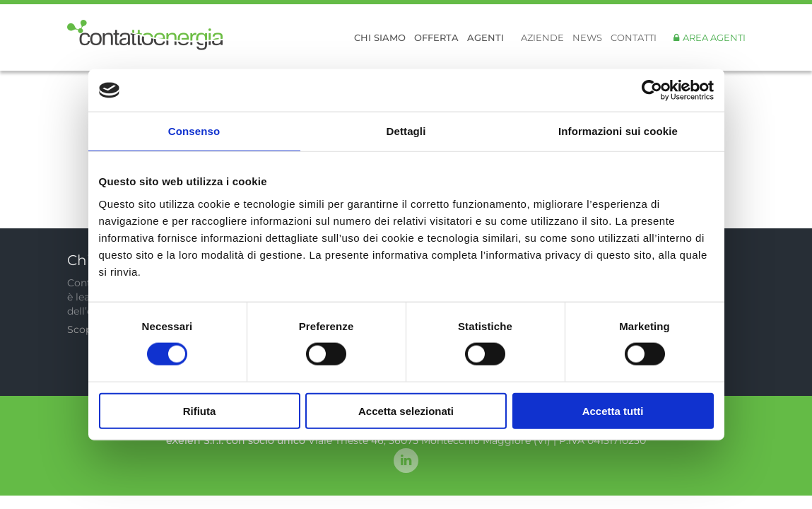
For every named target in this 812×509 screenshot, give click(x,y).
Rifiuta (200, 410)
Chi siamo (380, 37)
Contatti (634, 37)
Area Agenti (714, 37)
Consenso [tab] (194, 131)
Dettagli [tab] (406, 131)
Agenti (486, 37)
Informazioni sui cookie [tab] (618, 131)
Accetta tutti (613, 410)
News (587, 37)
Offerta (436, 37)
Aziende (542, 37)
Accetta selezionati (406, 410)
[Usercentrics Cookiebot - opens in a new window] (652, 90)
